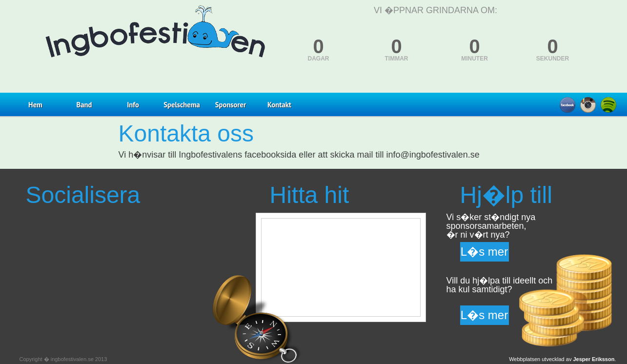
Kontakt (279, 105)
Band (84, 105)
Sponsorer (231, 105)
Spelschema (182, 105)
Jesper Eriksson (594, 359)
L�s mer (484, 252)
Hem (35, 105)
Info (133, 105)
